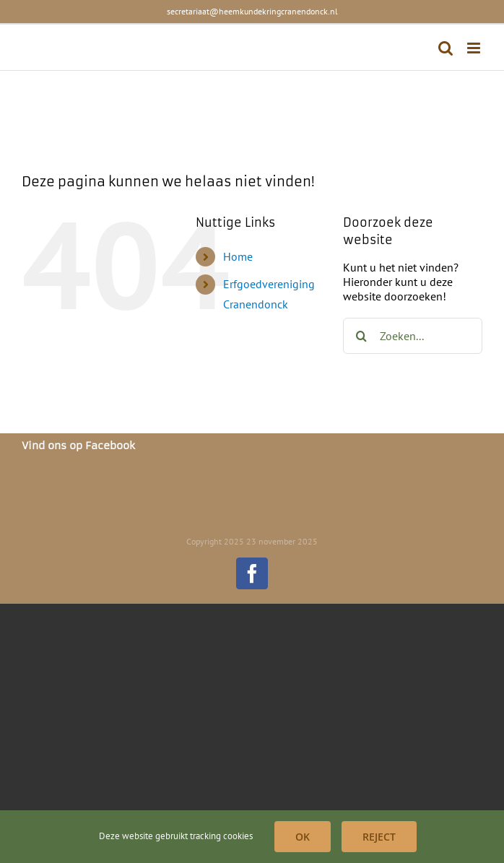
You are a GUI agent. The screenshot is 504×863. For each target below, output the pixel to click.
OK (303, 837)
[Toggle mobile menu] (475, 48)
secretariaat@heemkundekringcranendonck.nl (252, 11)
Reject (379, 837)
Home (238, 256)
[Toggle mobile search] (446, 48)
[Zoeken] (361, 336)
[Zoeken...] (413, 336)
